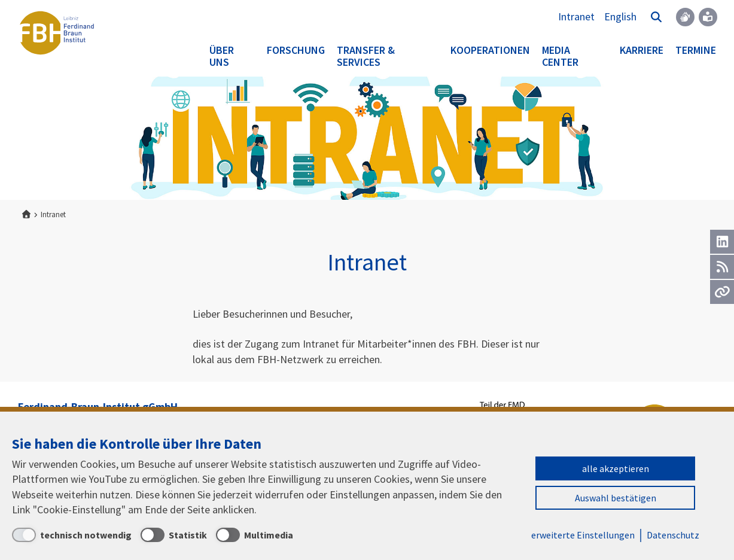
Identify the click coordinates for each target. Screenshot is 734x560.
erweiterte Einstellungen (583, 535)
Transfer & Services (366, 56)
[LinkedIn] (722, 242)
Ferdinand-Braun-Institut (57, 33)
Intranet (576, 16)
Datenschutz (673, 535)
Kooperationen (490, 50)
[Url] (722, 292)
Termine (696, 50)
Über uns (222, 56)
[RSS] (722, 267)
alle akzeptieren (616, 468)
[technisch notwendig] (72, 535)
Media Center (560, 56)
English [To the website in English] (620, 16)
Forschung (296, 50)
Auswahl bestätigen (616, 498)
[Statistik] (174, 535)
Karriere (642, 50)
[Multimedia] (255, 535)
